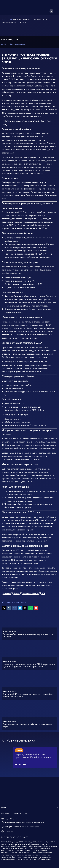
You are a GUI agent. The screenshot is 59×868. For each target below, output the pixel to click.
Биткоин (17, 593)
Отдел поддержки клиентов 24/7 (24, 816)
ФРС (43, 593)
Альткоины (7, 593)
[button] (4, 608)
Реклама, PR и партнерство (22, 820)
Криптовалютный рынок (30, 593)
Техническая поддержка (19, 812)
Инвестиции (7, 19)
